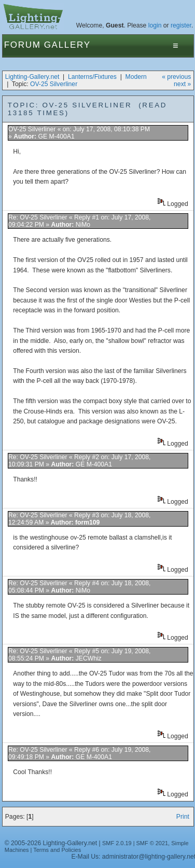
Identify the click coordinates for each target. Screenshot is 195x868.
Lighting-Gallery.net (32, 77)
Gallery (67, 45)
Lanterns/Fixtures (92, 77)
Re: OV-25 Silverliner (38, 217)
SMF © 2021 (152, 843)
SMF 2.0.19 (117, 843)
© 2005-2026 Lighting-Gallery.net (51, 843)
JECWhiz (89, 658)
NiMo (83, 225)
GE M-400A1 (56, 136)
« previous (176, 77)
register (181, 25)
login (155, 25)
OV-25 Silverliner (54, 84)
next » (182, 84)
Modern (136, 77)
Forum (23, 45)
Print (183, 817)
